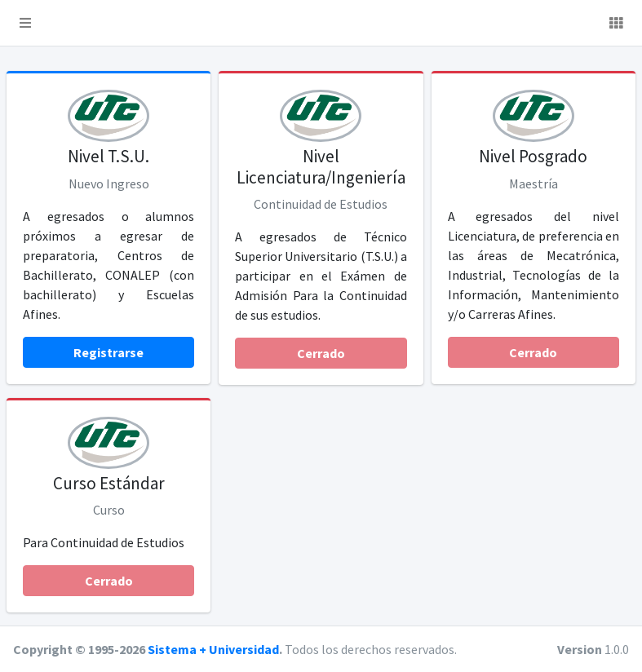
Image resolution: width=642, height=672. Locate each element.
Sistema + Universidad (213, 649)
